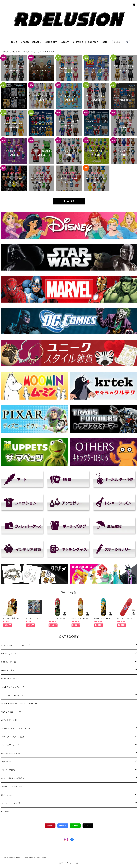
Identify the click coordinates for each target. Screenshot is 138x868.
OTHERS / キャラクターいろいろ (24, 52)
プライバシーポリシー (12, 858)
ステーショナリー (9, 795)
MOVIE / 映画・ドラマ (11, 712)
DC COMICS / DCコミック (13, 695)
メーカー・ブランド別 (11, 803)
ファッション (7, 762)
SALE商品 (6, 812)
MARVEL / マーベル (10, 654)
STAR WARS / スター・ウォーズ (16, 645)
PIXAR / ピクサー (9, 670)
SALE (105, 42)
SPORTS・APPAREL (31, 42)
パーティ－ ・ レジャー (12, 787)
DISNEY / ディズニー (11, 662)
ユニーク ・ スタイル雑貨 (13, 737)
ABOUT (65, 42)
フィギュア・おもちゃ (11, 745)
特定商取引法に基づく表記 (35, 858)
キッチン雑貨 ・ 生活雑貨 (13, 778)
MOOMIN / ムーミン (10, 679)
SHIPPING (78, 42)
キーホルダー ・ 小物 (11, 753)
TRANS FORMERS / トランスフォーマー (19, 704)
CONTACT (93, 42)
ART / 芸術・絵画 (9, 720)
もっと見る (69, 201)
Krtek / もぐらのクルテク (13, 687)
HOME (14, 42)
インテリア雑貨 (8, 770)
